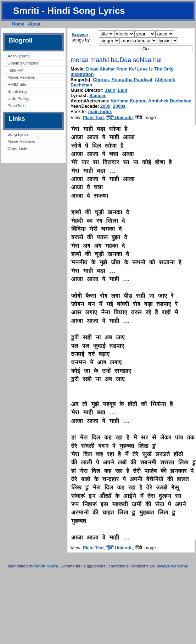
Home (18, 24)
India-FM (15, 70)
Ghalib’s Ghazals (23, 63)
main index (100, 111)
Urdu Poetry (18, 99)
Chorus (101, 80)
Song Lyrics (18, 134)
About (34, 24)
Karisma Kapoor (128, 101)
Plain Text (94, 117)
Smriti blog (17, 91)
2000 (105, 106)
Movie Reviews (21, 77)
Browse (80, 35)
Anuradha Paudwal (132, 80)
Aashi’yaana (19, 56)
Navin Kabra (46, 566)
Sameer (97, 96)
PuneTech (16, 106)
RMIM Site (17, 84)
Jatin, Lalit (116, 90)
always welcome (173, 566)
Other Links (18, 149)
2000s (119, 106)
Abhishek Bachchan (170, 101)
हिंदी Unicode (119, 117)
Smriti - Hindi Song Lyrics (69, 11)
